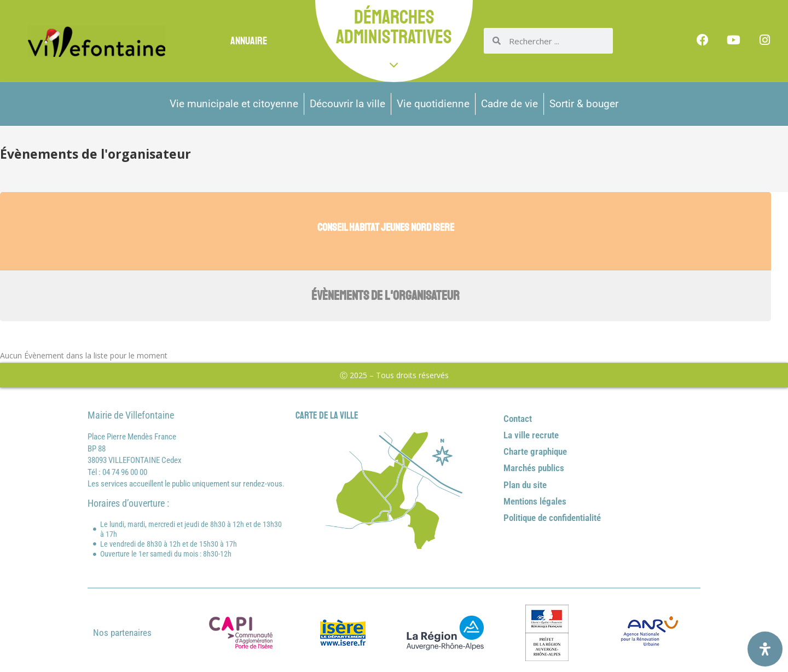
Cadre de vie (509, 104)
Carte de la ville (327, 415)
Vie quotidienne (433, 104)
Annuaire (249, 41)
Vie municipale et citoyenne (234, 104)
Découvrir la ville (347, 104)
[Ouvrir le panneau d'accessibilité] (765, 649)
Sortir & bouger (584, 104)
